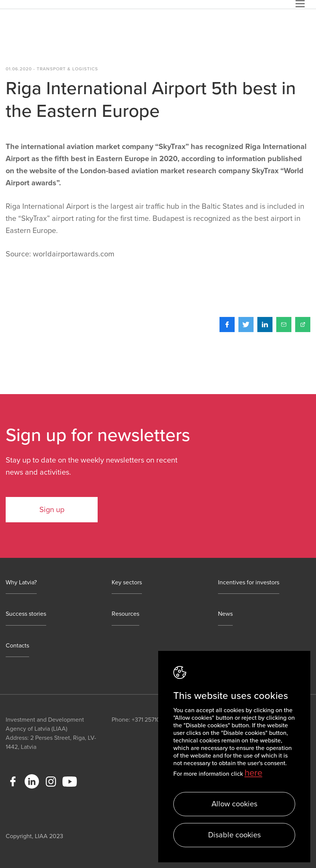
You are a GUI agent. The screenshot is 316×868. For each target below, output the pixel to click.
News (225, 614)
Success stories (26, 614)
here (253, 773)
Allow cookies (234, 804)
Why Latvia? (21, 583)
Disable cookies (234, 835)
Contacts (17, 646)
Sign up (52, 510)
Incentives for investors (249, 583)
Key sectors (127, 583)
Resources (125, 614)
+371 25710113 (149, 720)
